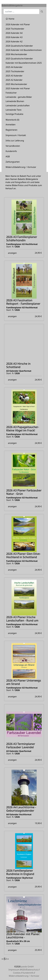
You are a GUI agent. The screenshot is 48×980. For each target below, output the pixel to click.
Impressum (14, 970)
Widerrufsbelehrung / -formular (21, 167)
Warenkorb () (12, 120)
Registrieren (11, 130)
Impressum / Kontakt (16, 135)
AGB (8, 156)
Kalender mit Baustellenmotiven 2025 (24, 63)
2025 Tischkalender (15, 71)
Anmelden (11, 125)
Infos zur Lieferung (15, 141)
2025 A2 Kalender (14, 80)
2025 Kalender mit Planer (18, 88)
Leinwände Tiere (14, 110)
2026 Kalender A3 (14, 37)
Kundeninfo (11, 151)
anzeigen (12, 253)
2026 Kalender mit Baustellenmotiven (24, 50)
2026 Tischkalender (15, 29)
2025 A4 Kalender (14, 67)
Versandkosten (13, 146)
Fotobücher (11, 93)
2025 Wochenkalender (16, 84)
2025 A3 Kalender (14, 76)
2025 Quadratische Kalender (19, 59)
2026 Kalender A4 (14, 33)
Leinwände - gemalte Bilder (19, 97)
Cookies (17, 973)
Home (10, 19)
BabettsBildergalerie (12, 5)
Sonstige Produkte (14, 114)
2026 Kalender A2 (14, 42)
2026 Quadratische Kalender (19, 46)
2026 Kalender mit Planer (18, 24)
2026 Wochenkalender (16, 54)
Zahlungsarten (13, 162)
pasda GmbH (28, 967)
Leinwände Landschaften (18, 106)
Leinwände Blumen (15, 101)
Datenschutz (32, 970)
